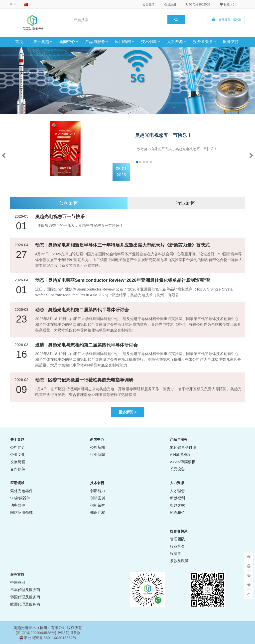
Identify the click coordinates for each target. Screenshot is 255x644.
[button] (251, 155)
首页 (19, 42)
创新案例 (98, 498)
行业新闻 (186, 203)
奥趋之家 (177, 505)
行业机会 (177, 546)
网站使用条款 (69, 633)
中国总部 (18, 582)
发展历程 (18, 462)
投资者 (176, 553)
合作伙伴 (18, 469)
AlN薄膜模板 (180, 455)
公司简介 (18, 447)
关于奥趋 (41, 42)
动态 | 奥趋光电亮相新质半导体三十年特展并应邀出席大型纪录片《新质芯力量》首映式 (122, 245)
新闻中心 (67, 42)
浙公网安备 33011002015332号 (50, 638)
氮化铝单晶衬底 (183, 447)
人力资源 (175, 42)
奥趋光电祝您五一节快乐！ (163, 135)
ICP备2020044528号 (38, 633)
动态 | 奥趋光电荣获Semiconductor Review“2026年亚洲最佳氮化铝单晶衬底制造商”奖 (123, 280)
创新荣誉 (98, 505)
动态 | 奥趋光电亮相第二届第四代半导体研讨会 (82, 310)
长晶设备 (177, 469)
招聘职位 (177, 512)
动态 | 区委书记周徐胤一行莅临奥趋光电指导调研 (84, 380)
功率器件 (18, 505)
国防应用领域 (21, 512)
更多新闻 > (128, 412)
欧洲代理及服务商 (25, 604)
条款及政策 (179, 561)
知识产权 (98, 512)
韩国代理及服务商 (25, 597)
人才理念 (177, 491)
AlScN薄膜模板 (183, 462)
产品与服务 (95, 42)
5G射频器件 (20, 498)
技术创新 (149, 42)
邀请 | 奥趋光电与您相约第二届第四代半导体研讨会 (86, 345)
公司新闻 (69, 203)
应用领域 (123, 42)
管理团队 (177, 539)
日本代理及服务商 (25, 590)
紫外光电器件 (21, 491)
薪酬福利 (177, 498)
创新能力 (98, 491)
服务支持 (231, 42)
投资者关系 (203, 42)
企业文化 (18, 455)
